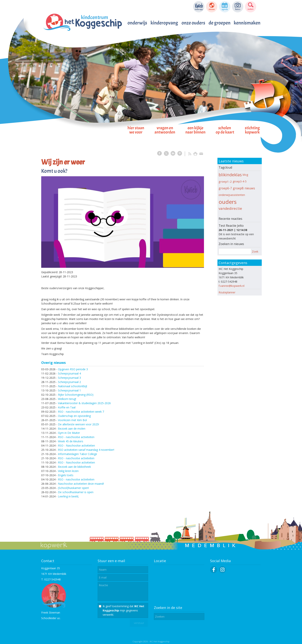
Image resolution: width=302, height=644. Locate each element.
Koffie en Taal (67, 407)
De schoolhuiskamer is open (76, 492)
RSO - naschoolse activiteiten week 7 (81, 412)
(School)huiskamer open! (73, 488)
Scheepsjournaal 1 (69, 390)
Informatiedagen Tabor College (78, 454)
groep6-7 (225, 188)
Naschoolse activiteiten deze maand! (81, 484)
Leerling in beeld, (68, 496)
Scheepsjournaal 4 (69, 373)
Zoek (255, 251)
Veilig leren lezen (68, 471)
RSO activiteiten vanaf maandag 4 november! (86, 450)
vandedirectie (230, 208)
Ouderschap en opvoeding (74, 416)
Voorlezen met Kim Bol (72, 420)
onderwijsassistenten (232, 195)
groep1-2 (225, 181)
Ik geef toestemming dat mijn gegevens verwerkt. (123, 610)
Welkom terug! (67, 399)
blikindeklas (230, 175)
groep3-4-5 (240, 181)
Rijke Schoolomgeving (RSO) (76, 395)
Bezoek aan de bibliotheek (74, 467)
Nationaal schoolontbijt (73, 386)
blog (245, 175)
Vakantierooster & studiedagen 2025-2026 (84, 403)
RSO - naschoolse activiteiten (76, 437)
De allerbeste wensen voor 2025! (78, 424)
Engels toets (66, 475)
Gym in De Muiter (69, 433)
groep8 (238, 188)
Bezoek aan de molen (72, 429)
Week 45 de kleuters (71, 441)
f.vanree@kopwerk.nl (232, 286)
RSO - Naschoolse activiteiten (76, 445)
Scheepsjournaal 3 (69, 378)
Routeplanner (227, 292)
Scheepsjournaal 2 (69, 382)
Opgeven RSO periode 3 (73, 369)
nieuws (250, 188)
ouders (228, 202)
